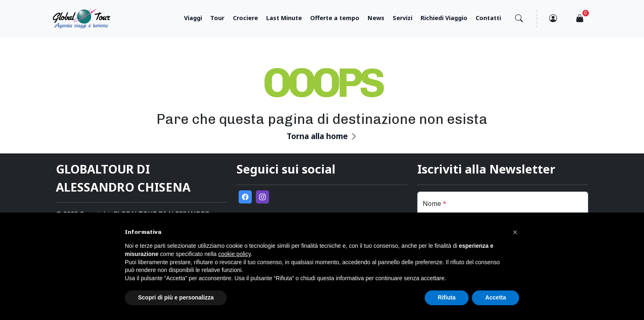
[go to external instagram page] (262, 197)
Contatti (488, 18)
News (376, 18)
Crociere (245, 18)
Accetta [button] (496, 297)
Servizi (402, 18)
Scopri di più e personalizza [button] (176, 297)
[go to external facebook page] (245, 197)
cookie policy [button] (234, 254)
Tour (217, 18)
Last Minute (284, 18)
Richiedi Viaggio (444, 18)
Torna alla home (322, 136)
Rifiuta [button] (447, 297)
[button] (515, 232)
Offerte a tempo (335, 18)
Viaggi (193, 18)
